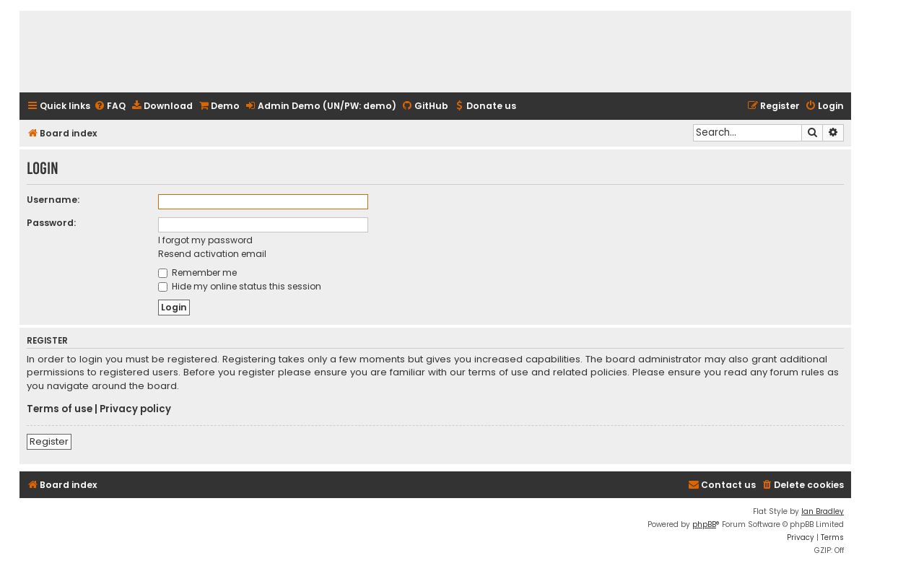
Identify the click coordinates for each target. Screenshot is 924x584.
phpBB (704, 524)
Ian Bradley (823, 511)
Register (49, 441)
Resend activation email (212, 254)
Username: (53, 200)
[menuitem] (110, 106)
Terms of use (60, 409)
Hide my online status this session (240, 286)
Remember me (197, 273)
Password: (51, 223)
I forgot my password (205, 240)
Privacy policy (135, 409)
